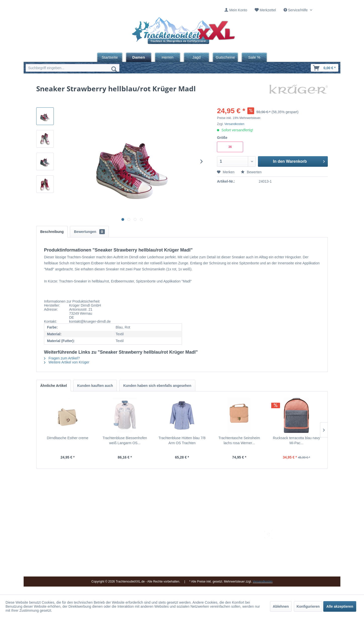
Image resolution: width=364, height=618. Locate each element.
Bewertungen (89, 232)
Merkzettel (268, 10)
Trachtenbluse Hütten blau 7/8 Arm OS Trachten (182, 440)
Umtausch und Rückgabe (233, 540)
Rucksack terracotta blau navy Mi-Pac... (296, 440)
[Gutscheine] (225, 57)
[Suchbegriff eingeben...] (73, 68)
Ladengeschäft (174, 551)
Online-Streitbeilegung (231, 557)
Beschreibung (52, 232)
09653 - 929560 (95, 540)
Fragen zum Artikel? (62, 358)
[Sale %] (254, 57)
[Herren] (168, 57)
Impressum (171, 533)
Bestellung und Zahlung (232, 545)
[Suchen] (114, 69)
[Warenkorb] (325, 68)
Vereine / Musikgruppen (181, 557)
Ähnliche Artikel (54, 386)
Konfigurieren (308, 606)
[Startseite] (110, 57)
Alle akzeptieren (340, 606)
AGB (217, 569)
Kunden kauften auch (95, 386)
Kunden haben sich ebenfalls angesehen (157, 386)
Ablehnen (281, 606)
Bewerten (251, 172)
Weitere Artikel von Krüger (67, 362)
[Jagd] (196, 57)
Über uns (169, 545)
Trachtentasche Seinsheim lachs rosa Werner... (239, 440)
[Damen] (139, 57)
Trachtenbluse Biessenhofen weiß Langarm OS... (125, 440)
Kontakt (168, 540)
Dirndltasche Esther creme (67, 438)
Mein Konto (238, 10)
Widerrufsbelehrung (229, 551)
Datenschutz (223, 563)
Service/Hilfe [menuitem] (296, 10)
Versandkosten (234, 124)
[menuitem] (236, 10)
